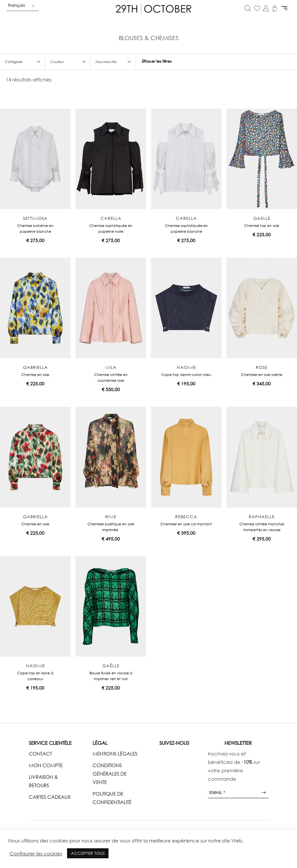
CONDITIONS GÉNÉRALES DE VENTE (110, 774)
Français (17, 5)
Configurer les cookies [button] (36, 853)
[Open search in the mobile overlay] (248, 9)
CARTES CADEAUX (50, 797)
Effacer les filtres (157, 61)
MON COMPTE (46, 765)
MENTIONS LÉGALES (115, 754)
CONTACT (40, 754)
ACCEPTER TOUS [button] (88, 853)
